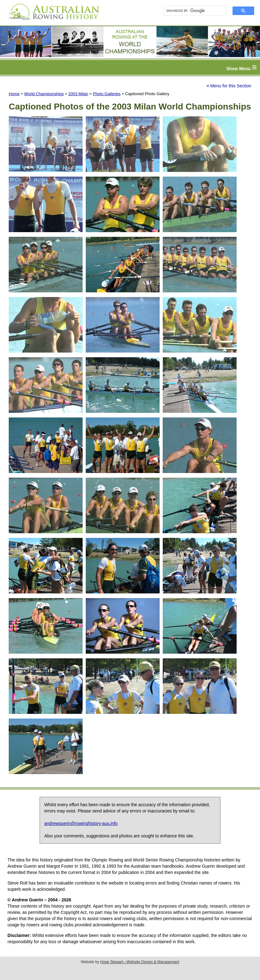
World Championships (44, 94)
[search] (192, 11)
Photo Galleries (107, 94)
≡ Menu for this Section (229, 86)
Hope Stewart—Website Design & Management (140, 962)
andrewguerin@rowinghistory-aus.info (81, 823)
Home (14, 94)
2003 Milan (78, 94)
